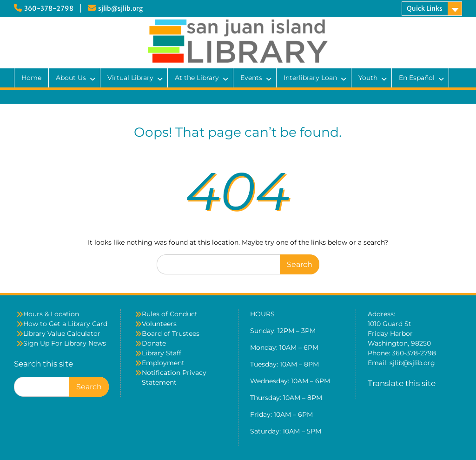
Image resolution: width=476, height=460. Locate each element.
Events (251, 78)
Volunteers (159, 324)
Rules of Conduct (170, 314)
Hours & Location (51, 314)
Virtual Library (130, 78)
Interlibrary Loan (310, 78)
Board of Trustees (171, 333)
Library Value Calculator (62, 333)
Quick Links (425, 8)
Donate (154, 343)
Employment (163, 363)
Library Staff (162, 353)
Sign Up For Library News (65, 343)
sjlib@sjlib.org (120, 8)
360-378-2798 (49, 8)
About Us (71, 78)
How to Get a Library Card (65, 324)
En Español (417, 78)
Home (31, 78)
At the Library (197, 78)
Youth (368, 78)
